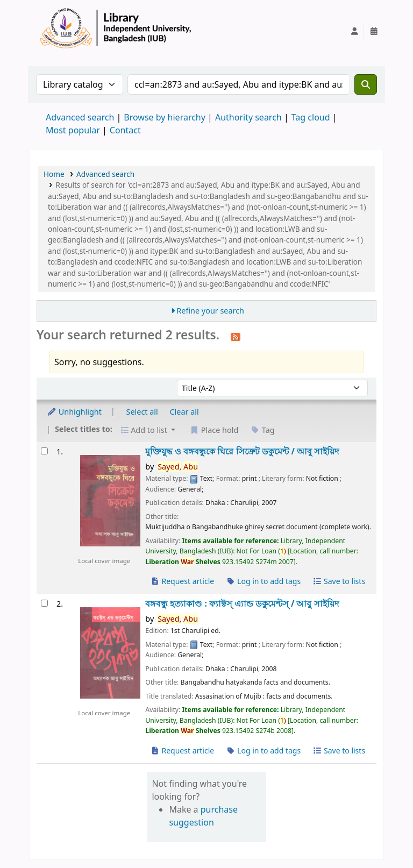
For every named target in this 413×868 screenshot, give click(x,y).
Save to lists (339, 581)
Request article (182, 581)
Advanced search (80, 117)
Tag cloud (311, 117)
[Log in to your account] (354, 31)
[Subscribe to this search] (236, 336)
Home (54, 174)
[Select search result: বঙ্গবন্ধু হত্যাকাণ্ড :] (44, 603)
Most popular (73, 130)
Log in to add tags (263, 581)
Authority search (248, 117)
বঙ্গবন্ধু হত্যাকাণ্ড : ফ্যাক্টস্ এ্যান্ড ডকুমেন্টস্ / (242, 604)
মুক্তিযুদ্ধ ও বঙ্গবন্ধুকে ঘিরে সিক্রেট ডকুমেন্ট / (242, 451)
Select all (142, 412)
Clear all (184, 412)
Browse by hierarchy (165, 117)
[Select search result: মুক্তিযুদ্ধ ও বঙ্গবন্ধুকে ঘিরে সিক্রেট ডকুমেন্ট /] (44, 451)
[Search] (366, 84)
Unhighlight (74, 412)
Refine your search (210, 311)
